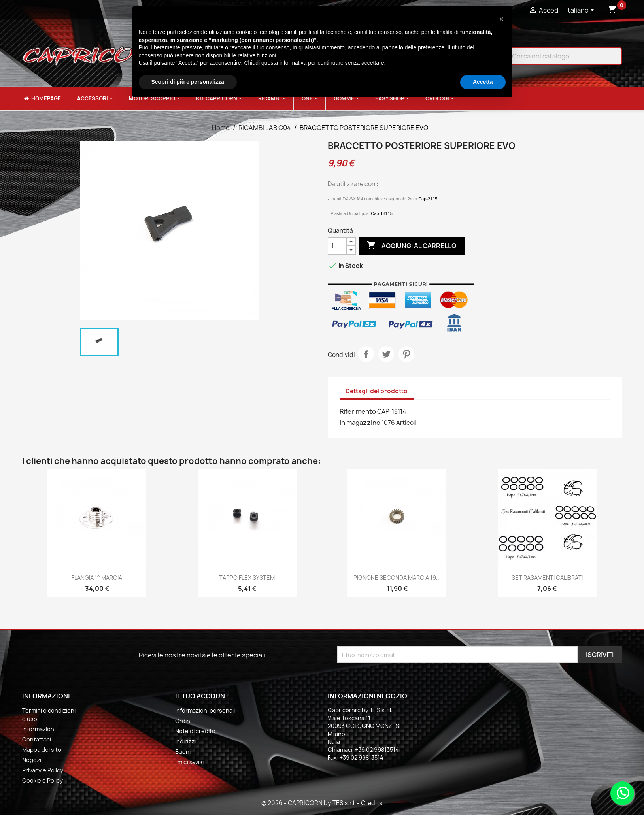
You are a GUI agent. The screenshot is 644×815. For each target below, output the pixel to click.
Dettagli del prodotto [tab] (377, 391)
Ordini (183, 721)
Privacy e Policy (43, 770)
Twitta (386, 354)
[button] (502, 19)
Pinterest (406, 354)
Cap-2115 (428, 199)
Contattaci (37, 739)
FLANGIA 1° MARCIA (97, 578)
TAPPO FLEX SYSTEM (247, 578)
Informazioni (39, 729)
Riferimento (358, 411)
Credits (372, 803)
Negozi (32, 760)
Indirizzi (185, 741)
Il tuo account (202, 696)
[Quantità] (337, 246)
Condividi (366, 354)
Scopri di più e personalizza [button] (188, 82)
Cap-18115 (381, 213)
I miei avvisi (189, 762)
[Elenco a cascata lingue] (582, 11)
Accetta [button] (483, 82)
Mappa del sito (42, 750)
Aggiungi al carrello (412, 246)
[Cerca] (559, 56)
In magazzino (360, 423)
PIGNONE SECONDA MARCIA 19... (397, 578)
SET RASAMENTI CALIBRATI (547, 578)
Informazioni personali (205, 710)
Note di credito (195, 731)
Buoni (183, 752)
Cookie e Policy (42, 780)
